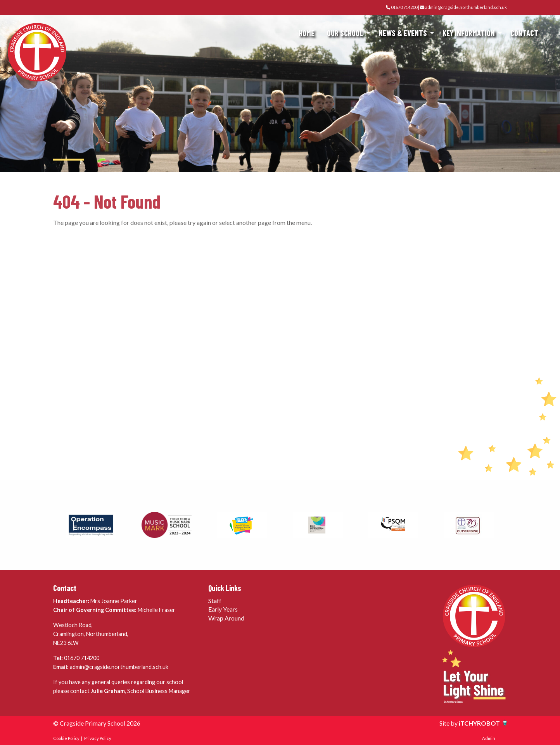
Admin (489, 738)
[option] (91, 525)
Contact (524, 33)
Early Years (223, 609)
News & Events (403, 33)
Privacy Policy (98, 738)
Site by (449, 723)
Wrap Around (226, 618)
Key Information (469, 33)
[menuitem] (307, 33)
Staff (215, 601)
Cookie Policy (66, 738)
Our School (345, 33)
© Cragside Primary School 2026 (97, 723)
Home (307, 33)
